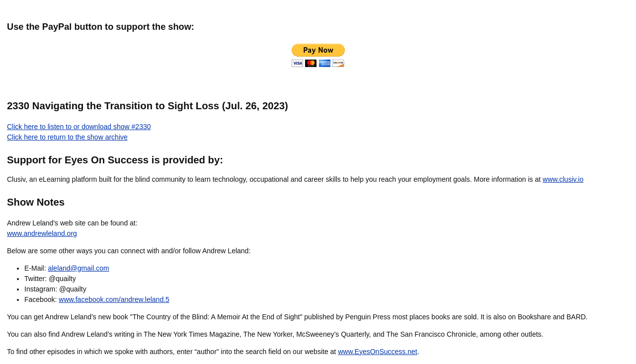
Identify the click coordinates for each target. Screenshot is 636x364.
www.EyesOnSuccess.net (378, 352)
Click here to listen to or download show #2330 (79, 127)
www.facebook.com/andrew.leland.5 (114, 299)
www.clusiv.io (563, 179)
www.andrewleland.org (42, 233)
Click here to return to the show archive (67, 137)
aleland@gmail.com (78, 268)
